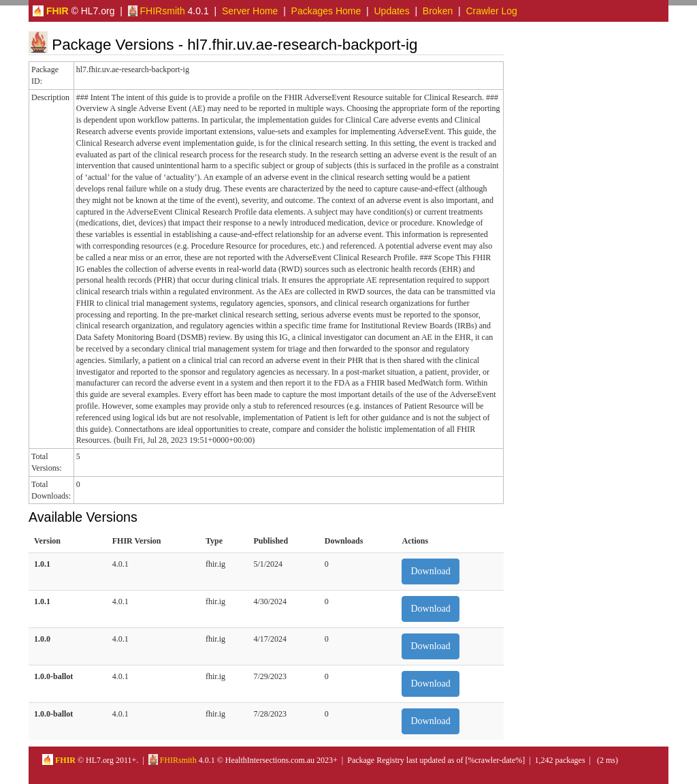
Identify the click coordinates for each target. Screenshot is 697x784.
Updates (392, 11)
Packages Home (326, 11)
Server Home (250, 11)
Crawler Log (491, 11)
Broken (438, 11)
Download (430, 571)
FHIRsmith (157, 11)
